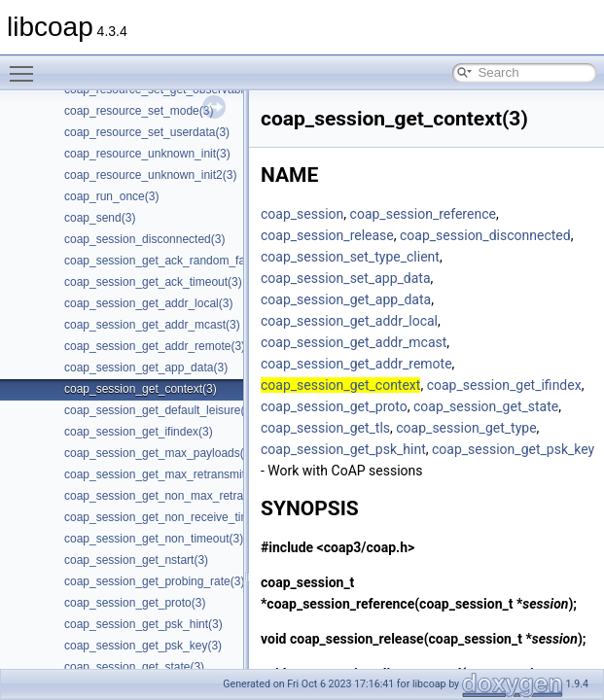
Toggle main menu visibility (26, 65)
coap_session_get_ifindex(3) (139, 432)
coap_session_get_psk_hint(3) (143, 624)
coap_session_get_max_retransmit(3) (162, 474)
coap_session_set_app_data (346, 278)
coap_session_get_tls (325, 428)
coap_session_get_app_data (346, 299)
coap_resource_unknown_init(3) (147, 154)
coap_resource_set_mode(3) (139, 111)
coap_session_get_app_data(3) (146, 367)
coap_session (302, 214)
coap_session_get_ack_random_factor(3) (172, 261)
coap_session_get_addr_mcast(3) (152, 325)
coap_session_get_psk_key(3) (143, 646)
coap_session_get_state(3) (134, 667)
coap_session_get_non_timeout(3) (154, 539)
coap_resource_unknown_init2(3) (150, 175)
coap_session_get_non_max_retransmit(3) (175, 496)
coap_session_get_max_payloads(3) (159, 453)
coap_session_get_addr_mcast (354, 342)
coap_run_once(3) (111, 196)
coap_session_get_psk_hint (343, 449)
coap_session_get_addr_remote (356, 364)
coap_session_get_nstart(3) (136, 560)
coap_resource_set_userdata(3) (147, 132)
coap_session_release (327, 235)
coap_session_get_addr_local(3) (148, 303)
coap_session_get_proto (334, 406)
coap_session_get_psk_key (513, 449)
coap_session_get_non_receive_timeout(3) (176, 517)
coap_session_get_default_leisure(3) (160, 410)
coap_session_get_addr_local (349, 321)
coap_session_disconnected (485, 235)
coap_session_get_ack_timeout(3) (153, 282)
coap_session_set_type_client (350, 257)
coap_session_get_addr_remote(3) (155, 346)
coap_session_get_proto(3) (135, 603)
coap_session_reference (423, 214)
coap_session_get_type (466, 428)
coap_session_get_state (486, 406)
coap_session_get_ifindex (504, 385)
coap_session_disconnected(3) (144, 239)
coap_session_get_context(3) (141, 389)
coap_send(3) (100, 218)
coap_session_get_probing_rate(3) (154, 581)
